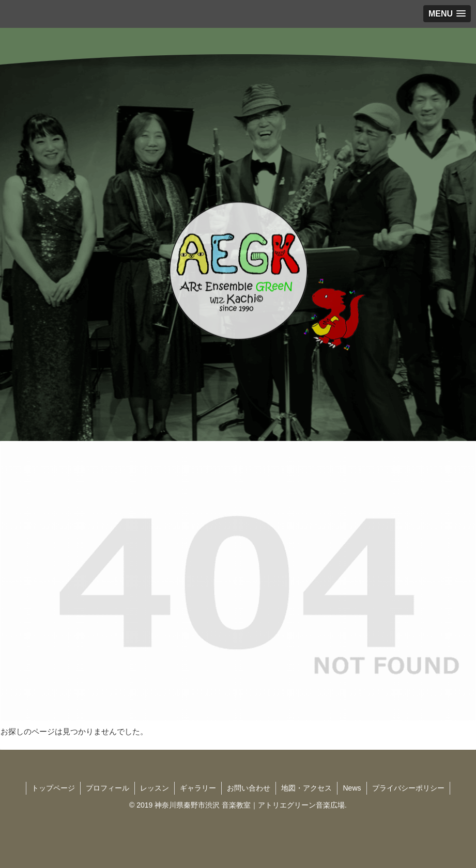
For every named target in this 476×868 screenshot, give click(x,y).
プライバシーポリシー (408, 788)
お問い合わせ (249, 788)
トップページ (53, 788)
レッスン (155, 788)
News (352, 788)
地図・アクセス (306, 788)
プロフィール (108, 788)
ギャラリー (198, 788)
